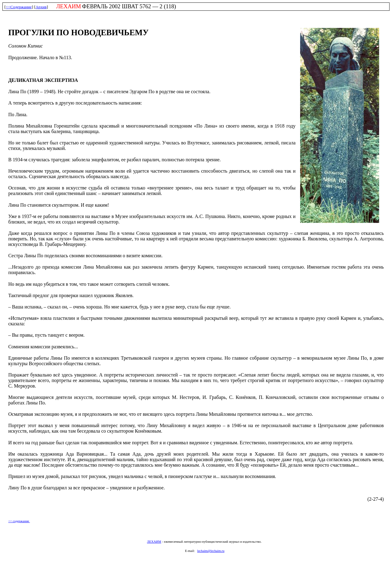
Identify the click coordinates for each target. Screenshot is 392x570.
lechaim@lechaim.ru (211, 551)
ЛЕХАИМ (154, 542)
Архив (41, 7)
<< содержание (19, 521)
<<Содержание (19, 7)
